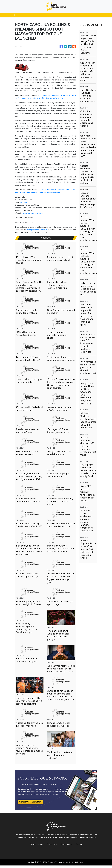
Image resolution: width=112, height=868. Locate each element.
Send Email (25, 205)
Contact (81, 847)
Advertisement (67, 847)
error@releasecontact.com (38, 232)
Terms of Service (35, 847)
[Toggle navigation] (15, 15)
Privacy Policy (52, 847)
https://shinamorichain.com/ (34, 216)
